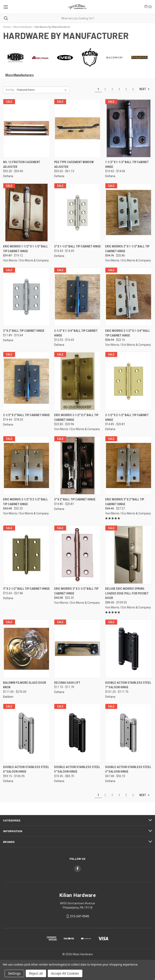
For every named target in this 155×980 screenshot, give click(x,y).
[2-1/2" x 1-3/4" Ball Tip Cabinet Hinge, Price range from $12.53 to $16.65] (77, 297)
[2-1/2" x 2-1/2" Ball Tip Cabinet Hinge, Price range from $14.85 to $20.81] (129, 381)
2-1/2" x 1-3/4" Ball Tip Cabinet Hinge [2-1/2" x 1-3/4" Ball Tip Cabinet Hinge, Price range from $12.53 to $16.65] (76, 333)
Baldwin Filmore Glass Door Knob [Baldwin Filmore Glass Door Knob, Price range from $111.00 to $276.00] (25, 685)
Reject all (36, 973)
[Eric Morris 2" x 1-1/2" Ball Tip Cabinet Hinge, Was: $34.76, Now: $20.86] (129, 212)
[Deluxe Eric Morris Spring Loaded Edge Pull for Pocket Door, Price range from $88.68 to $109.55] (129, 555)
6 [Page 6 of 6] (133, 89)
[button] (16, 58)
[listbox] (43, 90)
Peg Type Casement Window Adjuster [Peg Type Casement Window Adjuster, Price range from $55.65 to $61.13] (74, 164)
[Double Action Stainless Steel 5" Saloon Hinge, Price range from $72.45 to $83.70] (77, 733)
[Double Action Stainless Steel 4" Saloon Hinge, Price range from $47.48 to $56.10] (129, 733)
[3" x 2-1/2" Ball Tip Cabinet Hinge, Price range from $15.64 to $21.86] (26, 555)
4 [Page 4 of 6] (119, 89)
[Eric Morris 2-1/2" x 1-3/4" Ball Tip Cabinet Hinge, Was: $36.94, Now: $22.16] (129, 297)
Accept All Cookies (65, 973)
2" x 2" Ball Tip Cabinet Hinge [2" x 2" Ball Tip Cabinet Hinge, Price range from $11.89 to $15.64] (24, 331)
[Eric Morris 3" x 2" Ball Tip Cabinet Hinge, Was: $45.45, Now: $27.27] (129, 465)
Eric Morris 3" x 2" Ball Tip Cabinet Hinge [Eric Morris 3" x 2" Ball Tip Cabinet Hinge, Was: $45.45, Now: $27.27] (125, 502)
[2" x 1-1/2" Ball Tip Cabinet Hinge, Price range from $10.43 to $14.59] (77, 212)
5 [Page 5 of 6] (126, 89)
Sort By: (10, 90)
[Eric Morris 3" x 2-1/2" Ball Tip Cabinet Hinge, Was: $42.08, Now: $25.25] (77, 555)
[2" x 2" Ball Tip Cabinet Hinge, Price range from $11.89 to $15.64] (26, 297)
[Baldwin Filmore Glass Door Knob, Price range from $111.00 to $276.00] (26, 649)
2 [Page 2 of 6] (105, 89)
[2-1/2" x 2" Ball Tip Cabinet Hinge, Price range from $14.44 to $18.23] (26, 381)
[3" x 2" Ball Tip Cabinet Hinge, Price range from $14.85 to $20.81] (77, 465)
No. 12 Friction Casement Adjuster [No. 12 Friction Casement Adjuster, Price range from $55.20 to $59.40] (22, 164)
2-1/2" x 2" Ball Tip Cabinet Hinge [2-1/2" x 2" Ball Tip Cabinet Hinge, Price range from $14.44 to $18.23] (26, 415)
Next (145, 89)
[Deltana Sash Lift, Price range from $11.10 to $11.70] (77, 649)
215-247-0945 (79, 916)
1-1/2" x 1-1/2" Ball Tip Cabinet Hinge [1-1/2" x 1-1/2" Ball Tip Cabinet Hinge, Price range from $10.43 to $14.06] (127, 164)
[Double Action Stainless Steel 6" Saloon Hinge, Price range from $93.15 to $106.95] (26, 733)
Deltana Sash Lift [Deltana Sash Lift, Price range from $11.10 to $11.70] (67, 683)
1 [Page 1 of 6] (98, 89)
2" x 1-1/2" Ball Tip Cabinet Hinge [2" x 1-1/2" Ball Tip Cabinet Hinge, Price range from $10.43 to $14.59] (77, 246)
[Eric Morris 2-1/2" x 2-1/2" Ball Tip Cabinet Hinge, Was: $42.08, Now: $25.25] (26, 465)
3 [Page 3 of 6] (112, 89)
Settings (14, 973)
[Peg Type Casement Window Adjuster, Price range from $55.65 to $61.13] (77, 128)
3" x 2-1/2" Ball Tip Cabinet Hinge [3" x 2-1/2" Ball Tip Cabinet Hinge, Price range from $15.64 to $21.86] (26, 589)
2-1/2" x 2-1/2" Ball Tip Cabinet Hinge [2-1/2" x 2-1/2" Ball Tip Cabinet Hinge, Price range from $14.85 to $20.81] (127, 417)
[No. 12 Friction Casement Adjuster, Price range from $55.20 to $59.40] (26, 128)
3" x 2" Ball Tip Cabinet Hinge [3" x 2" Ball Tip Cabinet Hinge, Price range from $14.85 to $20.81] (75, 499)
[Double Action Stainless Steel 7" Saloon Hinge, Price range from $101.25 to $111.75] (129, 649)
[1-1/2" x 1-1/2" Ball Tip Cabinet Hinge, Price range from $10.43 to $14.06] (129, 128)
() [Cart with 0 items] (148, 7)
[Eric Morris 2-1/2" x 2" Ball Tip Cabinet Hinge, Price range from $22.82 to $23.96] (77, 381)
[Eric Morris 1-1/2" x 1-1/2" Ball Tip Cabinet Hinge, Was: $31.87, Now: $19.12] (26, 212)
